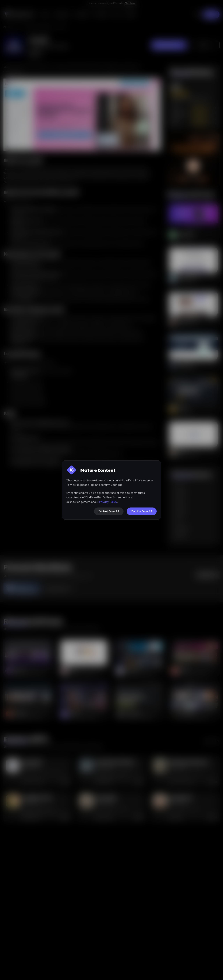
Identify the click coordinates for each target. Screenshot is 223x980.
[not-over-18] (109, 511)
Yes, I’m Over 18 (142, 511)
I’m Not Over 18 (109, 511)
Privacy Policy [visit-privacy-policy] (108, 502)
